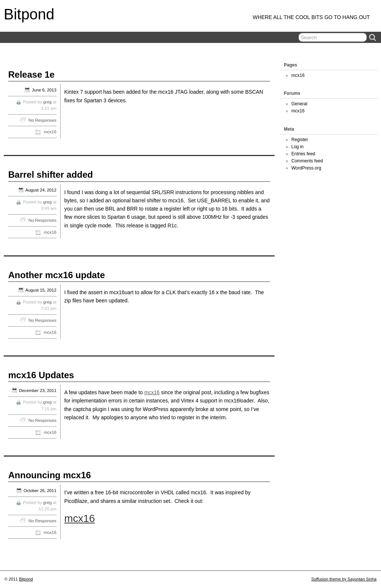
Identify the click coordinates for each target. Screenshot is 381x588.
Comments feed (307, 161)
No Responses (42, 120)
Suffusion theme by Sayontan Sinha (344, 579)
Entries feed (303, 154)
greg (48, 102)
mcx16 (50, 132)
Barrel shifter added (51, 175)
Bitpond (29, 14)
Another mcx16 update (57, 275)
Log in (298, 147)
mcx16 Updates (41, 375)
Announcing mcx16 (49, 475)
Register (300, 140)
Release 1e (31, 74)
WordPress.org (306, 168)
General (299, 104)
